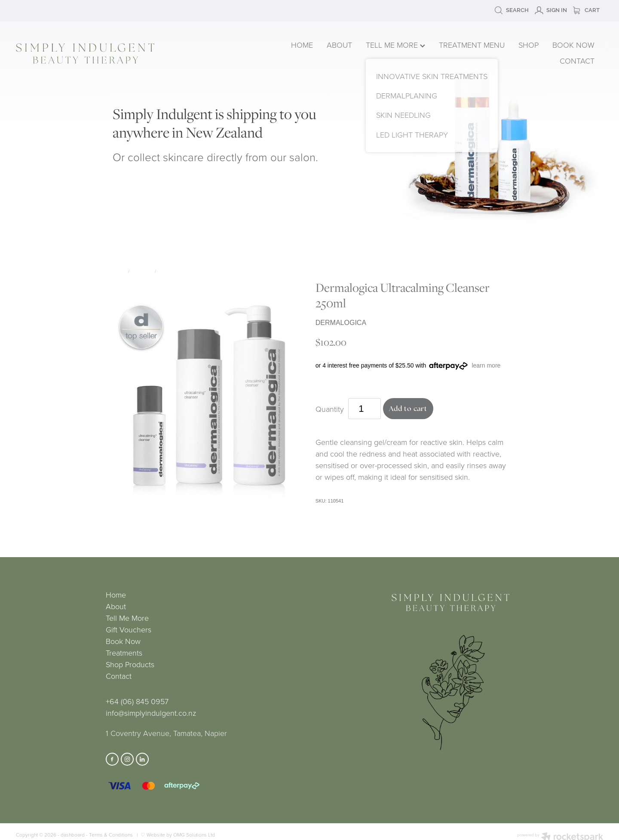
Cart (586, 10)
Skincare (142, 271)
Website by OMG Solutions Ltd (181, 835)
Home (116, 595)
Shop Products (130, 664)
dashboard (73, 835)
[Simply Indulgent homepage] (133, 54)
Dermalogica (174, 271)
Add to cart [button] (408, 409)
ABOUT (339, 45)
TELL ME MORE (395, 45)
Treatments (124, 653)
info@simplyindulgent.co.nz (151, 713)
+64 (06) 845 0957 (137, 701)
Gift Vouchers (129, 629)
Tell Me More (127, 618)
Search (512, 10)
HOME (302, 45)
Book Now (123, 641)
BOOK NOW (573, 45)
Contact (119, 676)
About (116, 606)
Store (119, 271)
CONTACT (577, 61)
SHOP (529, 45)
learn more (486, 365)
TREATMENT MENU (472, 45)
